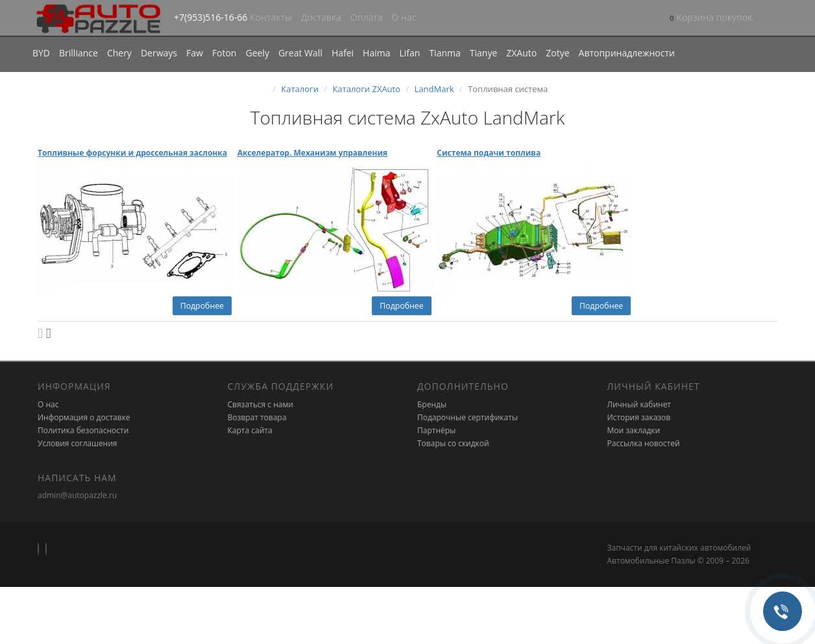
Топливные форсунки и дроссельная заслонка (132, 153)
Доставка (321, 17)
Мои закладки (634, 430)
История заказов (639, 417)
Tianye (484, 53)
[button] (712, 18)
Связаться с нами (261, 404)
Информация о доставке (84, 417)
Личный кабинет (639, 404)
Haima (376, 53)
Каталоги (300, 89)
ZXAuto (521, 53)
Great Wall (300, 53)
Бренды (432, 404)
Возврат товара (257, 417)
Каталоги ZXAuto (366, 89)
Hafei (343, 53)
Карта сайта (250, 430)
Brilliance (79, 53)
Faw (195, 53)
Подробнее (202, 306)
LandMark (434, 89)
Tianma (444, 53)
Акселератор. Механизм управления (313, 153)
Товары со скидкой (453, 443)
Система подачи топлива (489, 153)
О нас (404, 17)
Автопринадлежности (627, 53)
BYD (41, 53)
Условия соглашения (77, 443)
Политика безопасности (83, 430)
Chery (119, 53)
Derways (159, 53)
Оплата (367, 17)
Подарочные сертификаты (468, 417)
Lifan (409, 53)
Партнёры (436, 430)
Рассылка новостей (644, 443)
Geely (257, 53)
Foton (225, 53)
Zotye (557, 53)
